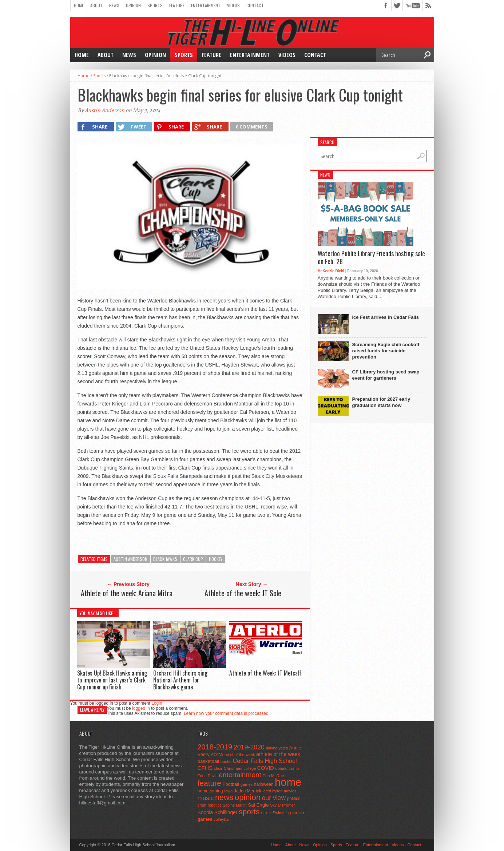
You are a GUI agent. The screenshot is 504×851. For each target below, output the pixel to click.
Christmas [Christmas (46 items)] (233, 768)
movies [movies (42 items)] (290, 791)
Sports (155, 5)
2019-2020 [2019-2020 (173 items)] (249, 747)
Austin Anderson (105, 110)
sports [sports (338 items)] (249, 812)
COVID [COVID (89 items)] (266, 768)
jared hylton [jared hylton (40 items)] (272, 791)
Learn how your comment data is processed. (227, 713)
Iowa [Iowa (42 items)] (228, 791)
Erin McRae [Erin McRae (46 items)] (273, 776)
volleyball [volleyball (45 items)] (222, 819)
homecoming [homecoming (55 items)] (210, 791)
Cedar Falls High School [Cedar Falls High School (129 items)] (265, 761)
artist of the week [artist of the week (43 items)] (240, 755)
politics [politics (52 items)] (294, 799)
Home (79, 5)
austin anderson (130, 559)
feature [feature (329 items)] (209, 783)
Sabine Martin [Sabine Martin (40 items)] (235, 805)
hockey (216, 559)
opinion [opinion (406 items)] (248, 797)
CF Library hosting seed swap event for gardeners (386, 375)
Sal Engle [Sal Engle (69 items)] (258, 805)
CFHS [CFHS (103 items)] (205, 768)
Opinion (133, 5)
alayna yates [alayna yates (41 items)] (277, 748)
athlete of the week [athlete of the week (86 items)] (278, 754)
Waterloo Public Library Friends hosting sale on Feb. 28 (371, 258)
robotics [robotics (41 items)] (215, 805)
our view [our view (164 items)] (274, 798)
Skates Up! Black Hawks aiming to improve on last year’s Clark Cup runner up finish (112, 680)
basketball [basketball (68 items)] (209, 761)
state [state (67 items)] (266, 813)
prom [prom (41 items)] (202, 805)
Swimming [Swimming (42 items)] (282, 813)
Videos (233, 5)
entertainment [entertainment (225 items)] (240, 775)
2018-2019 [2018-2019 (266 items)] (215, 747)
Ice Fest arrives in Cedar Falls (386, 317)
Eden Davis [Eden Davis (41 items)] (208, 776)
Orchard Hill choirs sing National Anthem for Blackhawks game (180, 680)
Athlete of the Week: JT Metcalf (265, 673)
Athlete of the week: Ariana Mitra (127, 593)
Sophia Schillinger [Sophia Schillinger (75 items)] (218, 813)
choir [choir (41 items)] (218, 768)
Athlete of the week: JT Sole (243, 593)
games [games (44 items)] (247, 784)
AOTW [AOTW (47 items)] (217, 755)
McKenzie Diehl (331, 271)
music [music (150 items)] (206, 798)
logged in (141, 708)
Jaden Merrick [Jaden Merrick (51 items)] (248, 791)
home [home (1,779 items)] (288, 782)
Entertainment (206, 5)
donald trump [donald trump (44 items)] (287, 768)
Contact (255, 5)
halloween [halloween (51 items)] (264, 784)
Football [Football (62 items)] (231, 784)
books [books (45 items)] (226, 761)
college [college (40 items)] (250, 768)
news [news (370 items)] (224, 797)
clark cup (193, 559)
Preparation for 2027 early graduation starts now (381, 402)
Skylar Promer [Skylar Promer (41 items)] (282, 805)
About (96, 5)
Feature (177, 5)
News (114, 5)
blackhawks (165, 559)
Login (157, 703)
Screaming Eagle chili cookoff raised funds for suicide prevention (386, 351)
